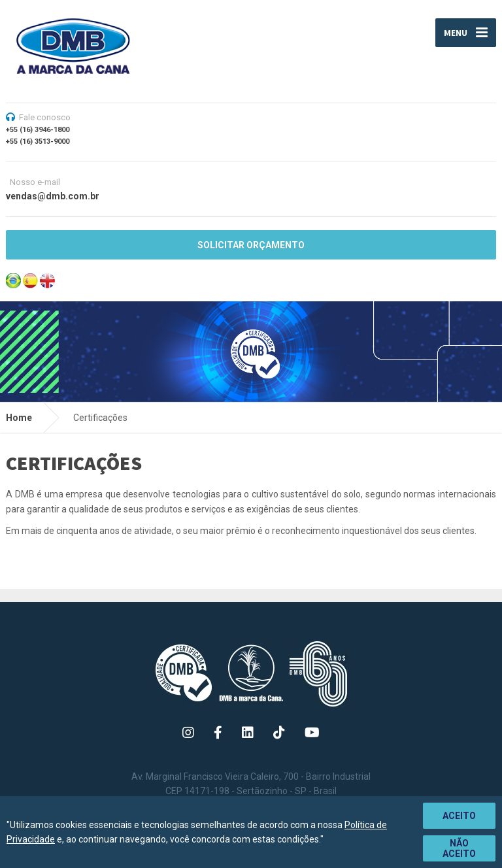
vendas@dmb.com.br (53, 196)
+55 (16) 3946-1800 (38, 130)
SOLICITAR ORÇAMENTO (251, 245)
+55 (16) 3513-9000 (38, 142)
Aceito (459, 816)
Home (19, 418)
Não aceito (459, 848)
